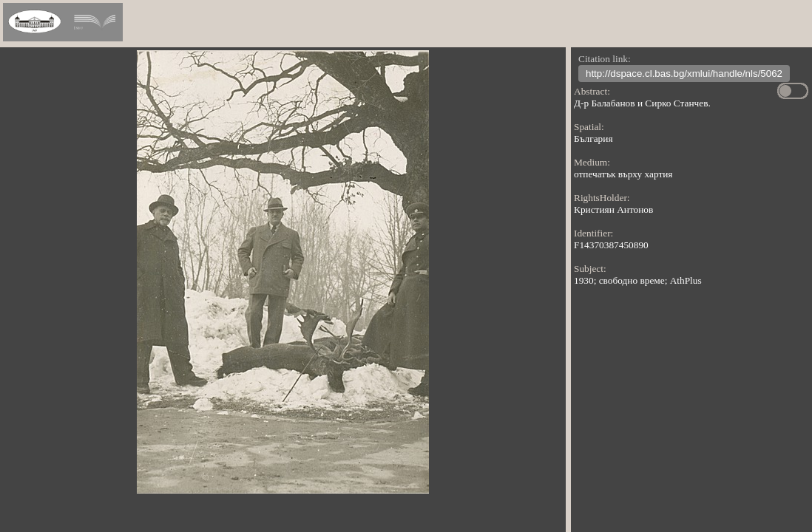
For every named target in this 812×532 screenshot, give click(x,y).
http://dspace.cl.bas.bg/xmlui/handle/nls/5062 (684, 75)
